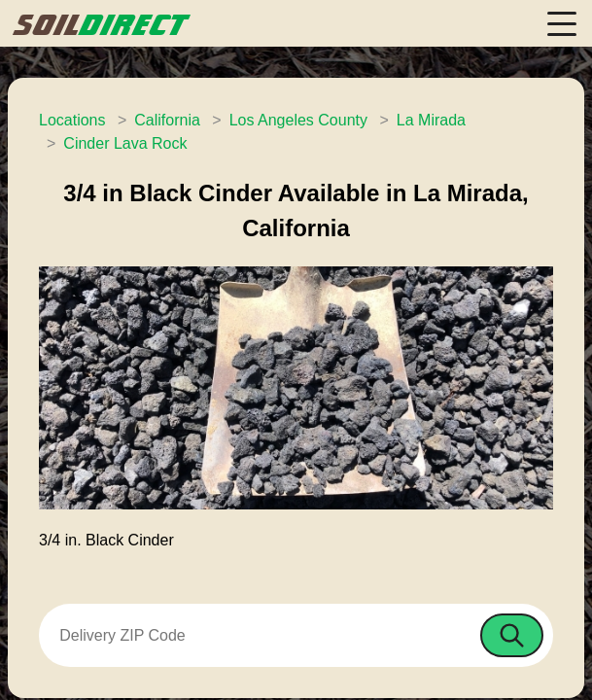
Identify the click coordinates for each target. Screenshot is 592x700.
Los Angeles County (298, 120)
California (167, 120)
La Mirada (431, 120)
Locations (72, 120)
